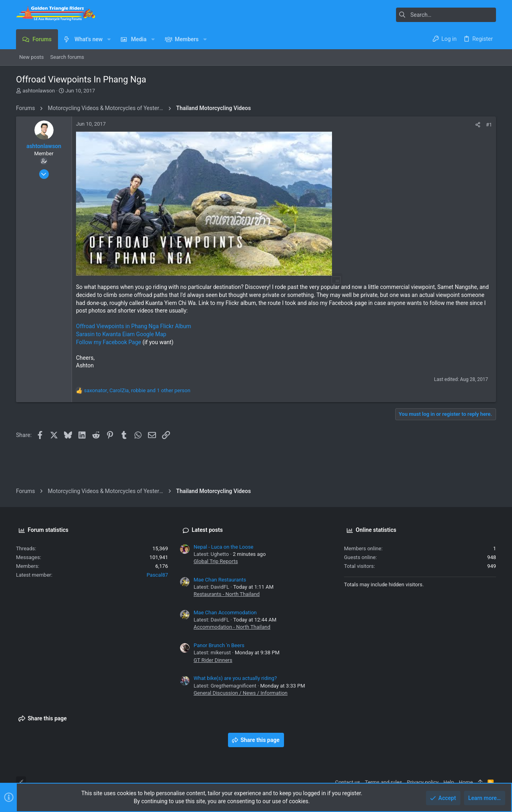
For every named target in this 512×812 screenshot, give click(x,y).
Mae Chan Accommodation (225, 613)
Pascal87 (157, 575)
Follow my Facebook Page (109, 342)
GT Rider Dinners (213, 660)
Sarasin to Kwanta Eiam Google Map (121, 334)
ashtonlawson (39, 91)
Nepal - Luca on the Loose (224, 547)
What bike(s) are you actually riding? (235, 678)
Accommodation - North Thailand (232, 627)
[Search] (446, 15)
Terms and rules (383, 782)
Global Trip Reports (216, 561)
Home (466, 782)
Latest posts (207, 530)
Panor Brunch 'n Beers (219, 645)
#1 (489, 125)
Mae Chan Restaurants (220, 580)
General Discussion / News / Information (241, 693)
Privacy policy (423, 782)
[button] (109, 39)
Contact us (348, 782)
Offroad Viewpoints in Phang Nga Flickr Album (134, 326)
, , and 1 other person (137, 390)
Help (449, 782)
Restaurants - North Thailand (227, 594)
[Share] (478, 125)
